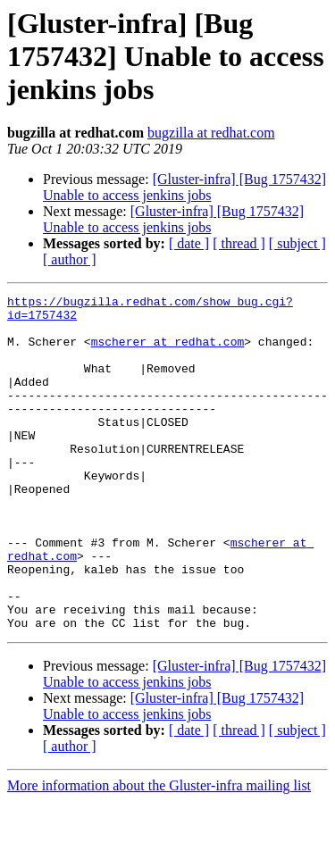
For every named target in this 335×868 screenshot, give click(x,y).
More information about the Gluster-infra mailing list (159, 852)
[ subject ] (297, 243)
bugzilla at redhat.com (211, 133)
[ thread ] (239, 243)
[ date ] (189, 243)
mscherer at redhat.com (168, 352)
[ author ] (70, 259)
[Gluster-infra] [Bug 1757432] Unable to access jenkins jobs (184, 187)
